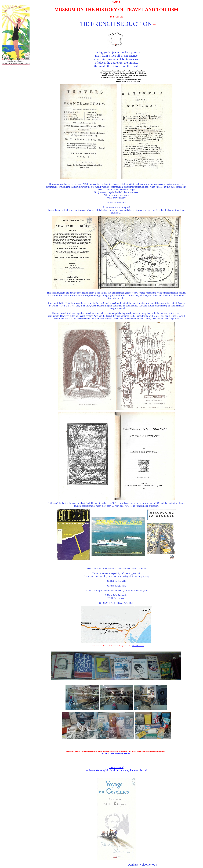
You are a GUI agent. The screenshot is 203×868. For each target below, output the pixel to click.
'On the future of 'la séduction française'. (116, 753)
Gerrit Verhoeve (138, 646)
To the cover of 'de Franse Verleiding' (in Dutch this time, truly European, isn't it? (116, 769)
